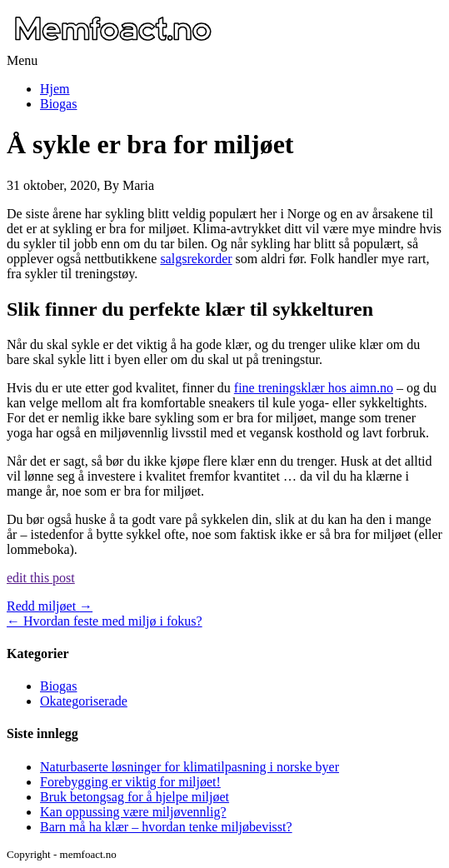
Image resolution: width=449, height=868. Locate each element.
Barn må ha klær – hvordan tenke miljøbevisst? (166, 827)
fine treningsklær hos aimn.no (314, 388)
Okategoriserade (84, 701)
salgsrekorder (196, 259)
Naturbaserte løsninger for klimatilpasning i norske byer (190, 767)
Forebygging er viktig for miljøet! (130, 782)
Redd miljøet (50, 606)
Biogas (58, 104)
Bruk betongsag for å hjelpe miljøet (135, 797)
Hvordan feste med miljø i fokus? (105, 621)
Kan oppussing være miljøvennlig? (133, 812)
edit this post (41, 578)
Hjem (55, 89)
